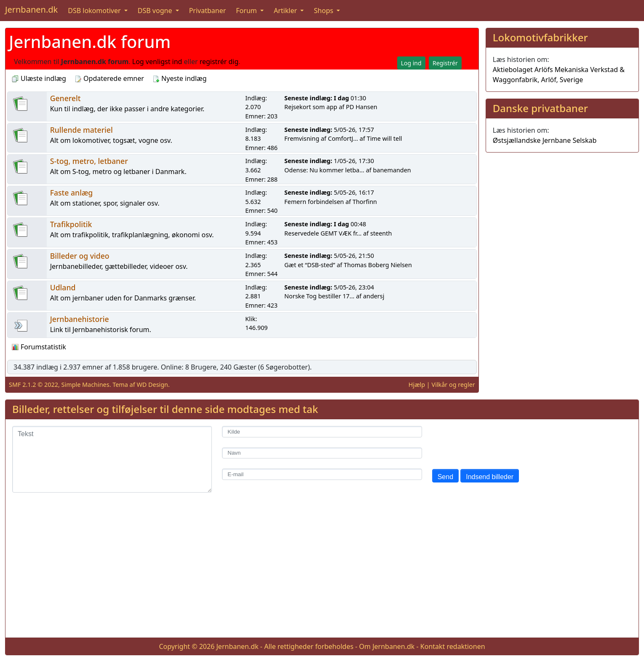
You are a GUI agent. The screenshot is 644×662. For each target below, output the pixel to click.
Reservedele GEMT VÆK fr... (323, 233)
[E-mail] (322, 474)
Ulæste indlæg (39, 78)
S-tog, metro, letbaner (89, 161)
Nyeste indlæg (180, 78)
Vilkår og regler (453, 385)
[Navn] (322, 453)
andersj (374, 296)
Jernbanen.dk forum (90, 42)
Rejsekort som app (311, 107)
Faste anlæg (72, 193)
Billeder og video (80, 256)
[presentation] (496, 442)
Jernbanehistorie (80, 319)
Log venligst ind (157, 62)
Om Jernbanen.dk (387, 646)
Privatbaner (208, 11)
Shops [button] (324, 11)
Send (445, 477)
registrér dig (219, 62)
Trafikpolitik (71, 224)
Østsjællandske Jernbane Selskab (545, 140)
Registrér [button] (445, 63)
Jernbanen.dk (31, 9)
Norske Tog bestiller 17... (319, 296)
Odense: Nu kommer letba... (324, 170)
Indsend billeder (490, 477)
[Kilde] (322, 432)
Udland (63, 287)
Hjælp (417, 385)
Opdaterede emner (109, 78)
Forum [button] (247, 11)
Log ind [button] (411, 63)
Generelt (65, 98)
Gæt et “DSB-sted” (310, 265)
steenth (381, 233)
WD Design (152, 385)
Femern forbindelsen (314, 202)
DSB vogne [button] (156, 11)
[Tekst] (112, 459)
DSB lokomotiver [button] (95, 11)
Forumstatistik (39, 347)
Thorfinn (365, 202)
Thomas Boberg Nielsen (378, 265)
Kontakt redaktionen (453, 646)
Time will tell (385, 138)
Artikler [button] (286, 11)
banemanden (392, 170)
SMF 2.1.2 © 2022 (33, 385)
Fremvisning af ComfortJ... (321, 138)
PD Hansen (362, 107)
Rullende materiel (82, 130)
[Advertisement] (322, 572)
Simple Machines (86, 385)
